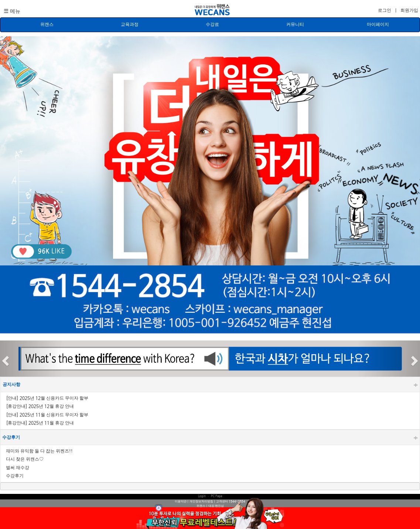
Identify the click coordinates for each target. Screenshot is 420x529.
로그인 (385, 11)
